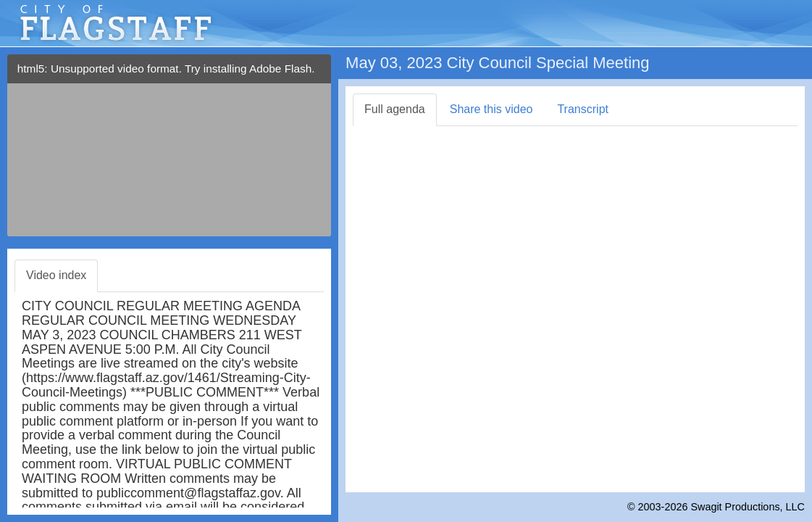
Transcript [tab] (583, 109)
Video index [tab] (56, 275)
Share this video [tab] (491, 109)
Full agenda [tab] (395, 109)
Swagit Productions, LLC (748, 507)
